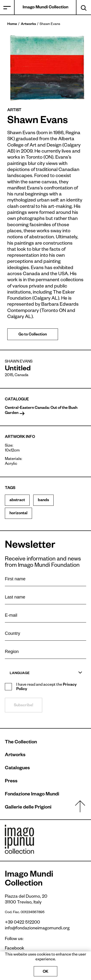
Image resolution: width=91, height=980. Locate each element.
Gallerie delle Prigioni (28, 808)
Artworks (28, 24)
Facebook (12, 949)
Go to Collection (33, 335)
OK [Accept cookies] (45, 972)
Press (11, 782)
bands (43, 501)
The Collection (21, 743)
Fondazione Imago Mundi (32, 795)
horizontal (18, 514)
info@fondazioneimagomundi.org (37, 929)
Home (12, 24)
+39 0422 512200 (22, 923)
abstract (17, 501)
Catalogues (17, 769)
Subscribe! (24, 706)
